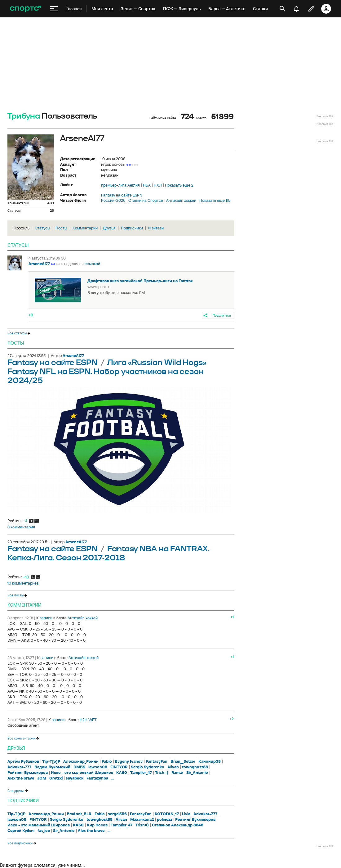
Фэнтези (156, 228)
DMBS (79, 767)
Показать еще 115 (215, 201)
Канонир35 (210, 762)
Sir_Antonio (197, 773)
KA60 (122, 773)
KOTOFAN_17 (167, 814)
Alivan (173, 767)
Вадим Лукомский (52, 767)
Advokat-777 (19, 767)
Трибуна (24, 116)
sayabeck (75, 778)
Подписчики (132, 228)
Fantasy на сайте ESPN (122, 195)
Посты (61, 228)
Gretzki (56, 778)
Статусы (42, 228)
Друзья (109, 228)
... (113, 778)
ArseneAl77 (39, 264)
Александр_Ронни (81, 762)
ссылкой (92, 264)
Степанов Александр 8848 (178, 825)
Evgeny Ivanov (129, 762)
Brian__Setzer (183, 762)
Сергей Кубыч (21, 831)
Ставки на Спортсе (146, 201)
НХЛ (158, 185)
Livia (186, 814)
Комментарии (85, 228)
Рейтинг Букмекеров (28, 773)
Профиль (22, 228)
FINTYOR (119, 767)
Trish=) (162, 773)
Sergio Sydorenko (148, 767)
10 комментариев (23, 583)
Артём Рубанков (23, 762)
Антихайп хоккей (181, 201)
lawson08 (98, 767)
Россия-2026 (113, 201)
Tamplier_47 (141, 773)
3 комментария (21, 527)
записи (46, 618)
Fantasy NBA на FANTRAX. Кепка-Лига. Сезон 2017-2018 (108, 554)
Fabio (107, 762)
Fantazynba (97, 778)
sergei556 (117, 814)
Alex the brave (21, 778)
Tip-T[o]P (51, 762)
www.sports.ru (100, 287)
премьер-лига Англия (120, 185)
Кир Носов (97, 825)
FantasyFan (157, 762)
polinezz (164, 820)
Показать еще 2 (179, 185)
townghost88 (195, 767)
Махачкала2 (142, 820)
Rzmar (177, 773)
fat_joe (44, 831)
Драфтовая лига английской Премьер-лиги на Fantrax (140, 281)
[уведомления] (296, 9)
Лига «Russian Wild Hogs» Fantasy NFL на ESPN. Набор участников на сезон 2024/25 (107, 372)
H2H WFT (88, 720)
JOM (42, 778)
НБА (147, 185)
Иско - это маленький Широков (82, 773)
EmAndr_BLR (79, 814)
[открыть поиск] (282, 9)
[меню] (54, 9)
